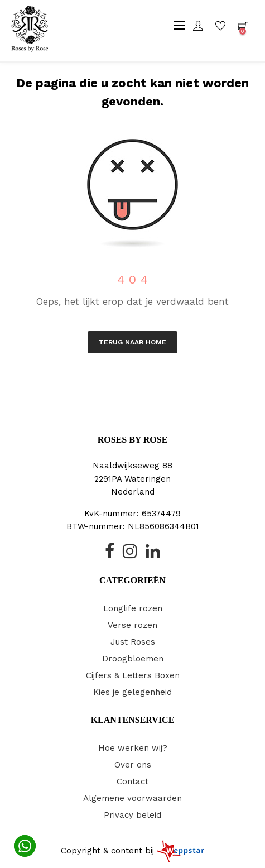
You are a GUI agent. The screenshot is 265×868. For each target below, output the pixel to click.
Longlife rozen (133, 608)
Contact (132, 781)
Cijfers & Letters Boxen (133, 675)
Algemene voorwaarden (132, 798)
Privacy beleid (132, 815)
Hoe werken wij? (133, 748)
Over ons (133, 765)
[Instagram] (130, 554)
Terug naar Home (132, 342)
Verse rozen (132, 625)
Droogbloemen (133, 659)
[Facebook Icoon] (110, 554)
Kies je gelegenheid (132, 692)
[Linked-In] (153, 554)
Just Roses (133, 642)
